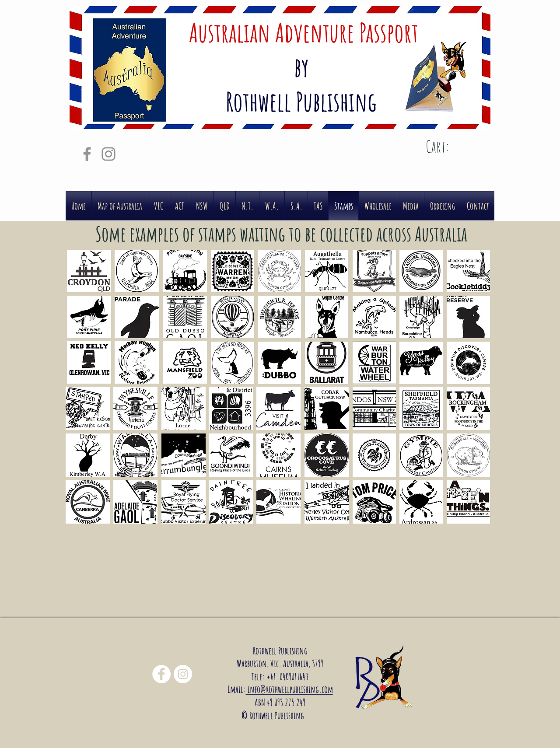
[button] (89, 271)
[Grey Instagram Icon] (108, 154)
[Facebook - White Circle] (161, 674)
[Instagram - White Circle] (183, 674)
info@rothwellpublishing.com (289, 689)
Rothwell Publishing (280, 651)
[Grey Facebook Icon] (87, 154)
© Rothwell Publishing (275, 715)
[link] (451, 147)
